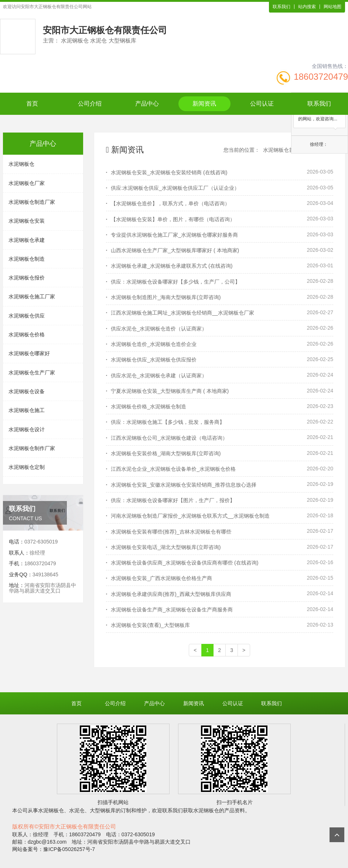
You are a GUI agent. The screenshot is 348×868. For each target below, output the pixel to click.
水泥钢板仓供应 (27, 316)
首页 (32, 104)
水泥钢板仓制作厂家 (32, 448)
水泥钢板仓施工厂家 (32, 296)
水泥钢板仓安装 (27, 221)
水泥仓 (77, 810)
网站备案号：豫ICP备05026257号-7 (54, 849)
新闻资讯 (204, 104)
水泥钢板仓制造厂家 (32, 202)
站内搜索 (307, 7)
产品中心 (147, 104)
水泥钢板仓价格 (27, 334)
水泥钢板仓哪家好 (29, 353)
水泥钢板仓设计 (27, 429)
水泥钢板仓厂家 (27, 183)
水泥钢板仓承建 (27, 240)
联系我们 (282, 7)
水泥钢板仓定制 (27, 467)
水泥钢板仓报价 (27, 278)
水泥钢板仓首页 (281, 150)
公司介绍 (90, 104)
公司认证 (262, 104)
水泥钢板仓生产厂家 (32, 373)
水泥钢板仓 (21, 164)
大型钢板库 (103, 810)
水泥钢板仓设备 (27, 391)
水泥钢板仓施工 (27, 410)
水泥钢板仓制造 (27, 259)
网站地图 (332, 7)
